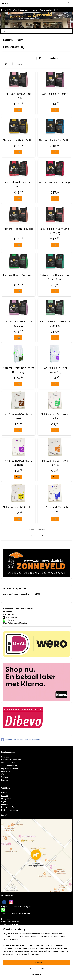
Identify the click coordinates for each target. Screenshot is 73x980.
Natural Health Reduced (18, 229)
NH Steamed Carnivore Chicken (55, 416)
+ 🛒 (18, 110)
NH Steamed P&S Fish (55, 507)
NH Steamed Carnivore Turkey (55, 463)
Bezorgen (24, 10)
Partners (5, 780)
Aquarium (5, 804)
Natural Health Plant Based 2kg (55, 370)
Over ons (5, 757)
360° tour (58, 10)
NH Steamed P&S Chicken (18, 507)
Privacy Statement (9, 771)
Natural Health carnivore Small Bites (55, 277)
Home (4, 10)
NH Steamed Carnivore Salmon (18, 463)
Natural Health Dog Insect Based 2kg (18, 370)
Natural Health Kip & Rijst (18, 140)
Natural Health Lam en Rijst (18, 185)
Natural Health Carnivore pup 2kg (55, 324)
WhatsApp (13, 10)
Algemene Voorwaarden (11, 768)
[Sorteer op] (53, 58)
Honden (4, 796)
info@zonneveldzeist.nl (16, 623)
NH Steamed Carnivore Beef (18, 416)
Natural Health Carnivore (18, 275)
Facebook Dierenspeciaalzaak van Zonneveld (21, 740)
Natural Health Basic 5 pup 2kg (18, 324)
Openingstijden (46, 10)
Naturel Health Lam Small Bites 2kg (55, 231)
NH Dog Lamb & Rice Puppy (18, 96)
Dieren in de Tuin (8, 807)
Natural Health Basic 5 (55, 94)
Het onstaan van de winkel (12, 760)
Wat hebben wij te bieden (12, 763)
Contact (34, 10)
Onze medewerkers (9, 765)
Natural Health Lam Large (55, 183)
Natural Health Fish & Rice (55, 140)
